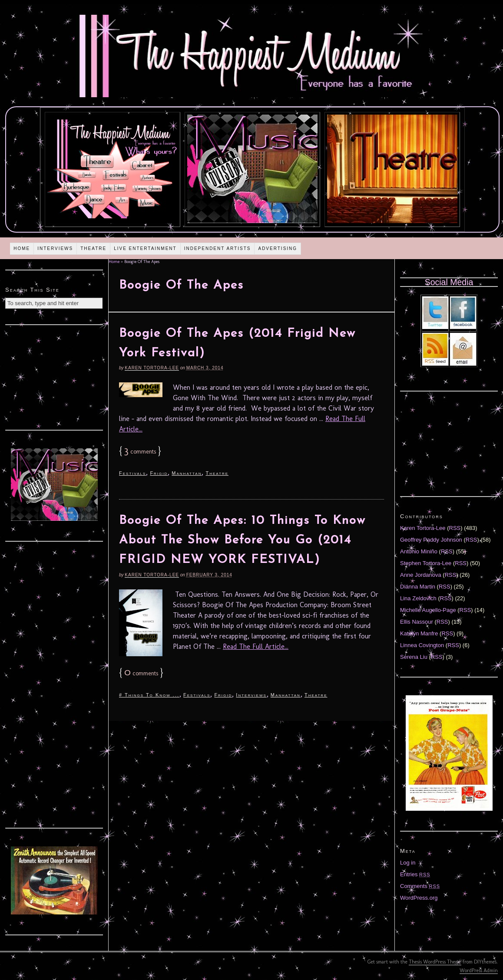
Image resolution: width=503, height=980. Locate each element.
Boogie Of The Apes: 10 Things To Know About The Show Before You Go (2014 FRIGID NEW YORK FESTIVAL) (242, 540)
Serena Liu (414, 657)
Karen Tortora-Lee (152, 368)
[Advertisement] (54, 376)
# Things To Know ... (149, 695)
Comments (420, 886)
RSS (455, 528)
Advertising (278, 248)
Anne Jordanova (421, 575)
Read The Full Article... (256, 646)
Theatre (93, 248)
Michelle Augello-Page (428, 610)
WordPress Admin (479, 970)
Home (22, 248)
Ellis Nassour (417, 622)
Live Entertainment (145, 248)
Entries (415, 874)
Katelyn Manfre (419, 633)
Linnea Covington (422, 645)
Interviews (55, 248)
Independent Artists (218, 248)
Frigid (159, 473)
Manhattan (187, 473)
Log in (408, 863)
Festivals (132, 473)
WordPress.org (419, 898)
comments (140, 452)
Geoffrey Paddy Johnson (431, 540)
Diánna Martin (418, 587)
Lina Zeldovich (418, 598)
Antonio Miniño (419, 551)
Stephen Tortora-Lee (426, 563)
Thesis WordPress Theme (435, 962)
